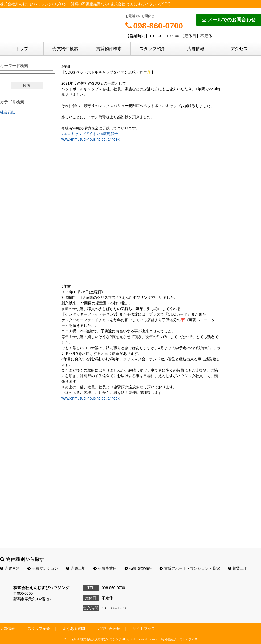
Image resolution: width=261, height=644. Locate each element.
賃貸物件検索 (109, 49)
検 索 (26, 85)
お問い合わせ (109, 629)
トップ (22, 49)
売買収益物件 (138, 568)
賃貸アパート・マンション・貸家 (190, 568)
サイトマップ (144, 629)
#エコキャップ (74, 134)
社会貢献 (7, 112)
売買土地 (76, 568)
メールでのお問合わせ (229, 20)
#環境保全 (109, 134)
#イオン (93, 134)
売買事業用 (105, 568)
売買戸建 (10, 568)
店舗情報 (196, 49)
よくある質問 (74, 629)
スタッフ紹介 (152, 49)
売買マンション (43, 568)
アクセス (239, 49)
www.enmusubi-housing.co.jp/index (90, 139)
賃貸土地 (238, 568)
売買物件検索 (65, 49)
